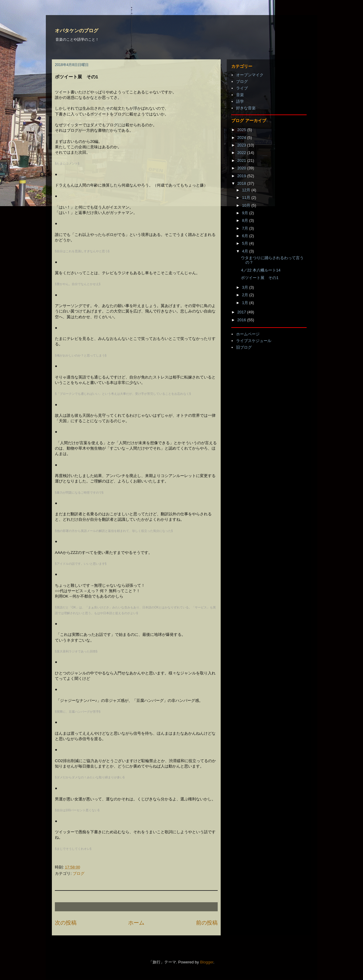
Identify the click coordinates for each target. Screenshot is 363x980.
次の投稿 (66, 923)
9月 (246, 213)
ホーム (136, 923)
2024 (242, 138)
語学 (240, 101)
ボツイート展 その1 (260, 278)
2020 (242, 168)
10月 (247, 205)
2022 (242, 153)
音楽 (240, 95)
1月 (246, 303)
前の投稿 (207, 923)
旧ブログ (244, 347)
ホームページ (248, 334)
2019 (242, 176)
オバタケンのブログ (77, 31)
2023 (242, 145)
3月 (246, 287)
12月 (247, 190)
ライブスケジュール (254, 341)
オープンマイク (250, 75)
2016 (242, 320)
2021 (242, 160)
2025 (242, 130)
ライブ (242, 88)
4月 (246, 251)
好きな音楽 (246, 108)
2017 (242, 312)
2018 (242, 183)
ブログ (79, 873)
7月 (246, 228)
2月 (246, 295)
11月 (247, 198)
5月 (246, 243)
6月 (246, 236)
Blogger (207, 962)
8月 (246, 220)
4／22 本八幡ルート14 (261, 270)
